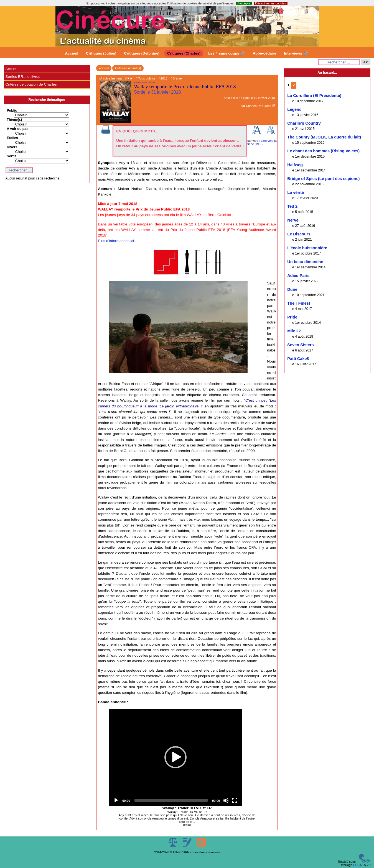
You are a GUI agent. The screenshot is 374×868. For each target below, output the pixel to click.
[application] (175, 757)
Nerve (293, 220)
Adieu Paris (298, 276)
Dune (292, 289)
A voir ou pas (18, 129)
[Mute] (226, 800)
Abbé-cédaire (264, 53)
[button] (175, 757)
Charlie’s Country (304, 123)
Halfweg (295, 165)
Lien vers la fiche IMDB (262, 142)
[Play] (116, 800)
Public (12, 111)
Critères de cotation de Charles (31, 84)
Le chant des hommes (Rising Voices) (323, 151)
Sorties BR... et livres (23, 77)
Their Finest (299, 303)
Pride (292, 317)
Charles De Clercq (259, 106)
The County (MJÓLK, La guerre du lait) (324, 137)
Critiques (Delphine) (142, 53)
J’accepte (244, 3)
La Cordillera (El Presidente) (314, 96)
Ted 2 (292, 206)
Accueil (72, 53)
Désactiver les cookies (270, 3)
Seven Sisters (300, 345)
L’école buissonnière (307, 248)
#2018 (163, 78)
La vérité (296, 192)
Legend (294, 109)
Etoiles (12, 138)
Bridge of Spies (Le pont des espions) (323, 179)
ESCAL (358, 865)
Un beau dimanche (305, 262)
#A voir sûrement (110, 78)
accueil (104, 68)
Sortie (12, 156)
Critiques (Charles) (184, 53)
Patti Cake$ (298, 359)
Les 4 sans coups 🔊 (227, 53)
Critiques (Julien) (101, 53)
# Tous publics (146, 78)
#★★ (129, 78)
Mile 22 (294, 331)
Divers (12, 147)
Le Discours (299, 234)
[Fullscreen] (235, 800)
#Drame (176, 78)
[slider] (171, 800)
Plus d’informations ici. (116, 241)
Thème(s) (15, 120)
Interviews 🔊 (296, 53)
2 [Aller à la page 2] (294, 85)
